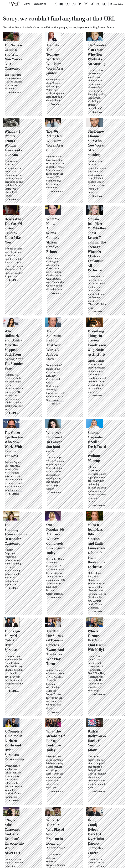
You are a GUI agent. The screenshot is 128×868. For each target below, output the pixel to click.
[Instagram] (68, 4)
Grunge (63, 847)
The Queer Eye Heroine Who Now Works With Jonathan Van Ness (21, 374)
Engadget (13, 847)
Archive (60, 830)
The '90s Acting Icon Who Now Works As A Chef (63, 135)
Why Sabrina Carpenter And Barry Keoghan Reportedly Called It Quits (22, 770)
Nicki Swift (104, 847)
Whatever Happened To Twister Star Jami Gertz (64, 371)
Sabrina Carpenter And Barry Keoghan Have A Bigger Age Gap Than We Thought (105, 770)
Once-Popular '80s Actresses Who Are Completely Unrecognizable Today (62, 450)
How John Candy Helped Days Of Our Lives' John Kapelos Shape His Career (105, 689)
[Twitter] (74, 4)
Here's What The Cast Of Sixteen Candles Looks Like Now (21, 211)
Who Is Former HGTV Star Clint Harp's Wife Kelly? (103, 529)
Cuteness (44, 847)
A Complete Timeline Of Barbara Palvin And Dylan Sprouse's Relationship (22, 612)
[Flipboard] (80, 4)
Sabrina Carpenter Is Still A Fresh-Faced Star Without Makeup (105, 374)
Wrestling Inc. (65, 850)
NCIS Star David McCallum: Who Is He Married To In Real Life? (62, 768)
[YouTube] (61, 4)
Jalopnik (24, 847)
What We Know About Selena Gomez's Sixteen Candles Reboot (61, 211)
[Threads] (98, 4)
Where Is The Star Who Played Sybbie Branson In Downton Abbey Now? (63, 691)
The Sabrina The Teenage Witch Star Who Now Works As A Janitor (63, 63)
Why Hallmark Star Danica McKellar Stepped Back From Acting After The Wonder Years (21, 297)
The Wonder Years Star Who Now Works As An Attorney (104, 63)
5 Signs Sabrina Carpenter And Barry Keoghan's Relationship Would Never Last (22, 691)
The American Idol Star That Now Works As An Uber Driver (62, 295)
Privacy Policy (74, 830)
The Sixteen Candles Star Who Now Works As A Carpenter (22, 63)
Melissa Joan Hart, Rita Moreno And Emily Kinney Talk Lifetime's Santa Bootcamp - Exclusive (103, 452)
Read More (31, 100)
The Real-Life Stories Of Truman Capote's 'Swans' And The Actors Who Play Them (64, 534)
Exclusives (40, 4)
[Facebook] (55, 4)
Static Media (49, 835)
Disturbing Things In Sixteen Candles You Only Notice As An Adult (104, 295)
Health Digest (75, 847)
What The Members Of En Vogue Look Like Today (63, 608)
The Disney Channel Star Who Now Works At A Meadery (105, 135)
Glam (54, 847)
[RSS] (104, 4)
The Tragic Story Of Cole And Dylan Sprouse (21, 529)
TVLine (34, 847)
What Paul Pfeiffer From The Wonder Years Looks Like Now (21, 137)
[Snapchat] (92, 4)
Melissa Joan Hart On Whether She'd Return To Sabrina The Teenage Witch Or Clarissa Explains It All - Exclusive (105, 216)
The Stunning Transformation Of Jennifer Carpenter (21, 445)
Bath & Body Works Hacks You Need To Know (104, 608)
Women (116, 847)
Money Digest (91, 847)
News (27, 4)
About (50, 830)
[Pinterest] (86, 4)
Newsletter (117, 4)
